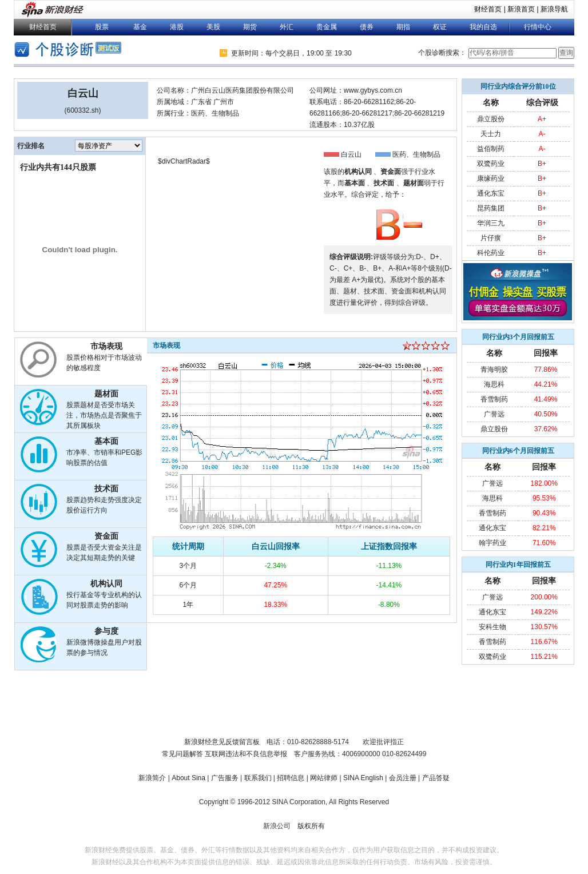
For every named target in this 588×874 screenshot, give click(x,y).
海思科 (494, 384)
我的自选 (483, 27)
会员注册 (403, 778)
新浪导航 (554, 9)
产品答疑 (436, 778)
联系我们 (258, 778)
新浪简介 (152, 778)
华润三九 (491, 223)
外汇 (287, 27)
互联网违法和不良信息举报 (246, 754)
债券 (367, 27)
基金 (140, 27)
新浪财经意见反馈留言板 (222, 742)
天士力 (491, 134)
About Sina (188, 778)
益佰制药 (491, 149)
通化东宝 (491, 193)
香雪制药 (494, 399)
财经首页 (488, 9)
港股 (177, 27)
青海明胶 (494, 370)
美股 (213, 27)
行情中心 (538, 27)
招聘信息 (291, 778)
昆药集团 (491, 208)
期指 (403, 27)
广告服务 (225, 778)
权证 (440, 27)
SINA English (363, 778)
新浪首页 (521, 9)
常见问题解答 (182, 754)
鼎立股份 (491, 119)
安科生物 (492, 627)
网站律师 (324, 778)
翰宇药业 (492, 543)
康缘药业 (491, 178)
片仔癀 (491, 238)
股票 (102, 27)
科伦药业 (491, 253)
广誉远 (494, 414)
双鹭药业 (491, 164)
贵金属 (327, 27)
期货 (250, 27)
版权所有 (311, 826)
